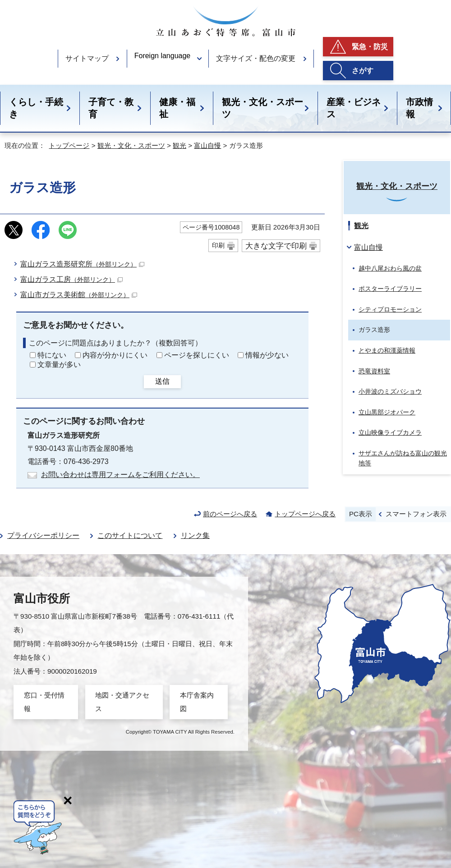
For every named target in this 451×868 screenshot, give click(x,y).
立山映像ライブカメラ (390, 432)
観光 (179, 145)
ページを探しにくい (197, 355)
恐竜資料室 (374, 371)
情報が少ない (267, 355)
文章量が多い (59, 365)
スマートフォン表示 (416, 514)
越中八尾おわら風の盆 (390, 268)
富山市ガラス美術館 (79, 295)
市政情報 (419, 108)
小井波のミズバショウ (390, 391)
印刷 (218, 245)
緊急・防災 (370, 47)
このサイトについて (130, 535)
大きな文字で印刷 (276, 246)
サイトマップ (87, 58)
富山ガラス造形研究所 (82, 264)
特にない (52, 355)
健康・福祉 (177, 108)
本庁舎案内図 (197, 702)
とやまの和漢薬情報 (387, 350)
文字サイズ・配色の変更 (256, 58)
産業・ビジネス (354, 108)
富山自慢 (207, 145)
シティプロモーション (390, 309)
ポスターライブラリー (390, 289)
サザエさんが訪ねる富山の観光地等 (403, 458)
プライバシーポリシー (43, 535)
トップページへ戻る (305, 514)
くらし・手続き (36, 108)
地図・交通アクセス (122, 702)
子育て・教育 (111, 108)
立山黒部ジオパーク (387, 412)
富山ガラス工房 (71, 279)
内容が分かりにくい (115, 355)
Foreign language (163, 56)
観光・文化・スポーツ (262, 108)
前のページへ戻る (230, 514)
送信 (162, 381)
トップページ (69, 145)
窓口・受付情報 (44, 702)
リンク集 (195, 535)
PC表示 (361, 514)
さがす (363, 71)
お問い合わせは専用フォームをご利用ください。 (120, 475)
